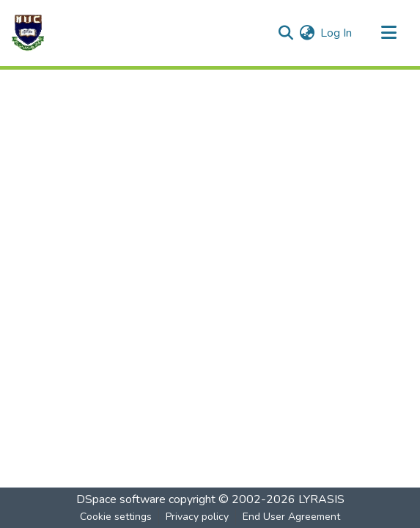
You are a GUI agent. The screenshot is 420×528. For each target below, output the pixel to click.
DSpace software (121, 499)
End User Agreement (291, 517)
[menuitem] (307, 33)
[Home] (28, 33)
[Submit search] (285, 33)
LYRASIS (321, 499)
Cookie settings (116, 517)
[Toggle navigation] (388, 33)
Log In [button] (337, 33)
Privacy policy (197, 517)
